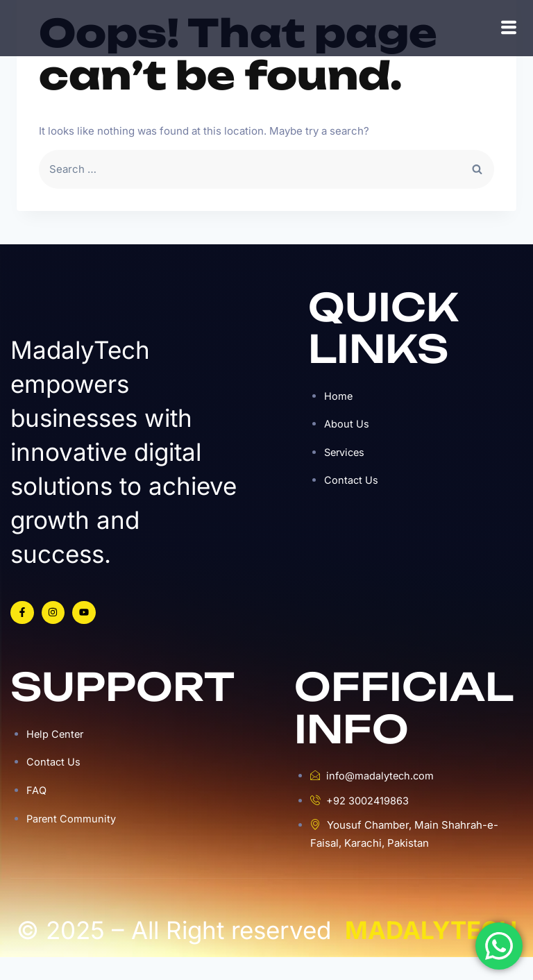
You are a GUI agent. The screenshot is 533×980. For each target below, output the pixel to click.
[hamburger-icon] (509, 39)
